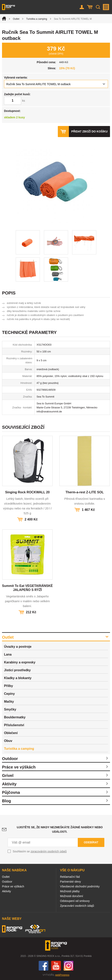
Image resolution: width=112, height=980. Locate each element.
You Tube (56, 966)
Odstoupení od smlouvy (75, 901)
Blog (6, 801)
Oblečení (11, 733)
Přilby (8, 686)
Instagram (68, 966)
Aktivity (9, 784)
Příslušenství (14, 725)
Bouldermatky (15, 717)
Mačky (9, 702)
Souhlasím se (40, 851)
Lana (8, 654)
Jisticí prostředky (17, 670)
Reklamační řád (70, 877)
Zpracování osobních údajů (77, 906)
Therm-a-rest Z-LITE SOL (85, 492)
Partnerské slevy (70, 882)
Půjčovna (11, 792)
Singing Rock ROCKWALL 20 (27, 492)
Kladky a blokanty (18, 678)
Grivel (8, 776)
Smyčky (10, 709)
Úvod (4, 19)
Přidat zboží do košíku (89, 131)
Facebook (44, 966)
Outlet (16, 19)
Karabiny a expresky (20, 662)
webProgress (62, 975)
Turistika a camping (37, 19)
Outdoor (10, 759)
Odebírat (91, 842)
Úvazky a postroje (18, 647)
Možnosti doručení (72, 896)
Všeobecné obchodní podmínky (80, 886)
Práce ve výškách (19, 767)
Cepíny (9, 694)
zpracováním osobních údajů (49, 851)
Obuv (8, 741)
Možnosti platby (70, 891)
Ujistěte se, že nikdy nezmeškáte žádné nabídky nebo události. (60, 829)
